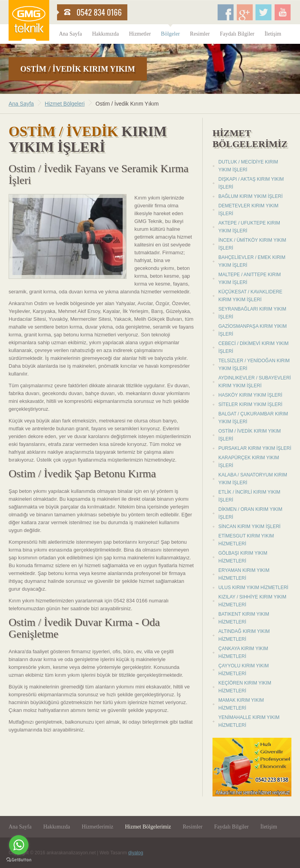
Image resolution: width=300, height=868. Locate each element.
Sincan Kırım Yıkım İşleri (249, 527)
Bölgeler (170, 34)
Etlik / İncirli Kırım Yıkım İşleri (249, 496)
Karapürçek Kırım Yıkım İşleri (249, 462)
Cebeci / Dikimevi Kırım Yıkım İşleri (254, 347)
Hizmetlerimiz (97, 827)
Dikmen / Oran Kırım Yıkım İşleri (250, 513)
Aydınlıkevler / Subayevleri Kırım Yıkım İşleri (255, 382)
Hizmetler (140, 34)
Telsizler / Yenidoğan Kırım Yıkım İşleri (254, 365)
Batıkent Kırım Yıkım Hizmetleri (244, 618)
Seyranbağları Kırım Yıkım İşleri (252, 313)
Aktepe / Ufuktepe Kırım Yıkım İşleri (249, 227)
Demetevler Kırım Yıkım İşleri (248, 210)
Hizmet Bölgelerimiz (148, 827)
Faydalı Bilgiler (237, 34)
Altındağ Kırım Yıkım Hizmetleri (244, 635)
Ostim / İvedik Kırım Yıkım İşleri (250, 435)
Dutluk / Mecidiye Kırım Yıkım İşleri (248, 166)
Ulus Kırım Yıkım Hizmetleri (253, 588)
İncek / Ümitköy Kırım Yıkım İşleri (252, 244)
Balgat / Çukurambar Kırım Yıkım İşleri (253, 418)
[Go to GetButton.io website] (19, 860)
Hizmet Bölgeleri (65, 104)
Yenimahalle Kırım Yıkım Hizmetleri (249, 721)
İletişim (273, 34)
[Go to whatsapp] (19, 845)
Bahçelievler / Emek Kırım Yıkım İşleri (252, 261)
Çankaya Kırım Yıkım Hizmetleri (243, 652)
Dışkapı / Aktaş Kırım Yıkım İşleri (251, 183)
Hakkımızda (105, 34)
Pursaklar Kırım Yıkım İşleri (255, 448)
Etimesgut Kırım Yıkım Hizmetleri (246, 540)
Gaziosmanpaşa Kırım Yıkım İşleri (253, 330)
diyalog (136, 853)
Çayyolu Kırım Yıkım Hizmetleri (244, 670)
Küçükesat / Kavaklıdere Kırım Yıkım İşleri (250, 296)
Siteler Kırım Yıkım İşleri (250, 404)
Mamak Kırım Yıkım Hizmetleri (241, 704)
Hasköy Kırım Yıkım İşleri (250, 395)
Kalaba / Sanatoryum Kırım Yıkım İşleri (253, 479)
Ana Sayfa (71, 34)
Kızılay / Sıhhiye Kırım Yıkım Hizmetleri (252, 601)
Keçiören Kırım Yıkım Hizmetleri (245, 687)
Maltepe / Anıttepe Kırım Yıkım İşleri (250, 279)
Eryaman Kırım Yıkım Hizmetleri (244, 574)
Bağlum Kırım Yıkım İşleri (250, 196)
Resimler (200, 34)
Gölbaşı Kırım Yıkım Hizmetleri (243, 557)
